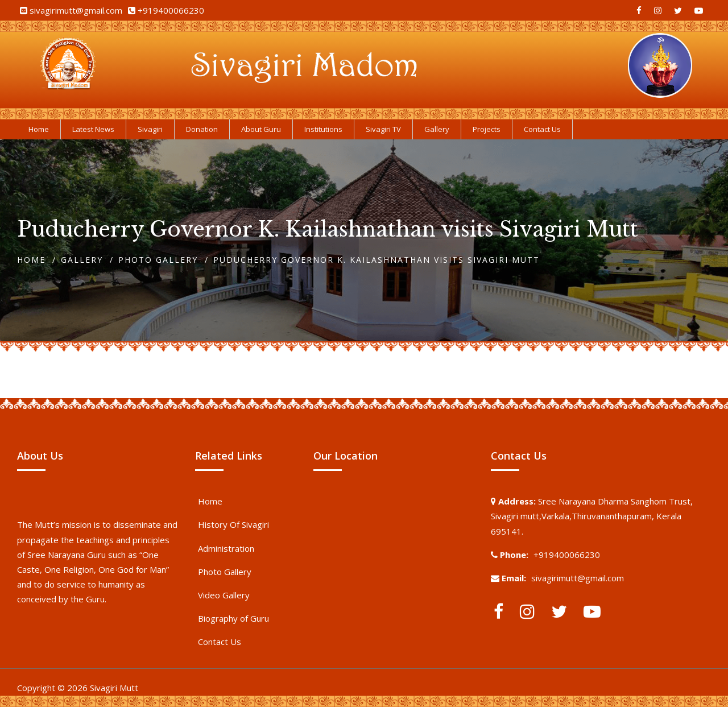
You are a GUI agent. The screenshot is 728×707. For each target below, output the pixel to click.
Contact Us (220, 642)
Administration (226, 548)
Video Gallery (224, 595)
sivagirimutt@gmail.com (76, 10)
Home (31, 260)
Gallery (82, 260)
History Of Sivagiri (233, 524)
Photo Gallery (158, 260)
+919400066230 (171, 10)
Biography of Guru (233, 618)
